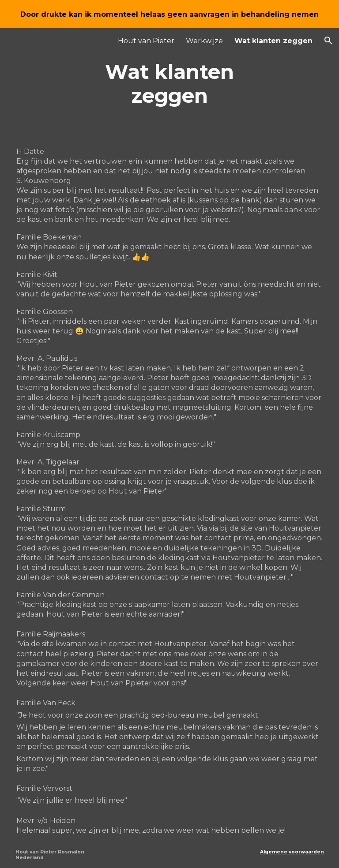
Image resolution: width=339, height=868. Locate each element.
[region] (169, 14)
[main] (170, 84)
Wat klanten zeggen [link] (273, 41)
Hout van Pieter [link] (146, 41)
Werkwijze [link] (204, 41)
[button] (328, 41)
